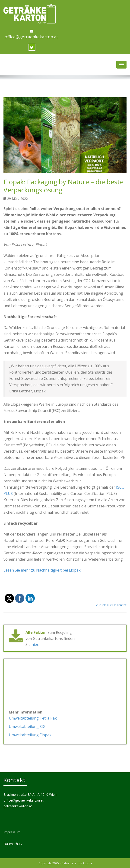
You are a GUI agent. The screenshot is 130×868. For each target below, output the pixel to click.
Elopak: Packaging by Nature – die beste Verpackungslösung (63, 186)
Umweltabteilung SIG (27, 727)
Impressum (12, 832)
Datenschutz (13, 844)
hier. (35, 644)
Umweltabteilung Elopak (30, 735)
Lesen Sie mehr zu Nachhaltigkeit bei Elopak (42, 570)
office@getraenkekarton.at (31, 37)
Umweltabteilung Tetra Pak (33, 718)
